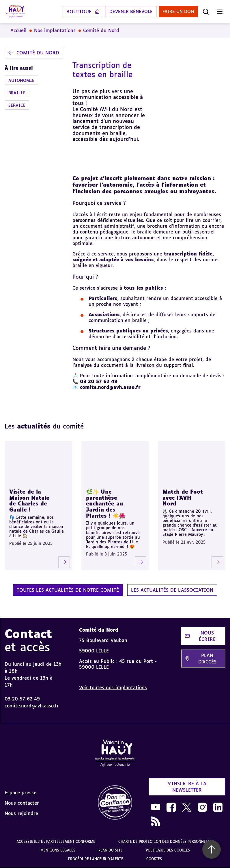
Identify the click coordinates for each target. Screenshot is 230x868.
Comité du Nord (101, 30)
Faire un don (177, 12)
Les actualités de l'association (172, 590)
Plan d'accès (201, 659)
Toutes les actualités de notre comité (68, 590)
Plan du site (111, 850)
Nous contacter (22, 803)
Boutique (73, 12)
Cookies (154, 859)
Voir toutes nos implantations (113, 687)
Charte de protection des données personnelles (166, 842)
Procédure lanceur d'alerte (96, 859)
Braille (17, 93)
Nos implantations (55, 30)
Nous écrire (200, 636)
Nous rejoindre (21, 813)
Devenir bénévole (126, 12)
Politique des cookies (168, 850)
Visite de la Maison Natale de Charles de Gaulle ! (29, 501)
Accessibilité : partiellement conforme (56, 842)
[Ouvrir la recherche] (206, 12)
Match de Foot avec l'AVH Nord (183, 498)
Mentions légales (58, 850)
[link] (115, 803)
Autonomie (21, 80)
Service (17, 105)
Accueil (18, 30)
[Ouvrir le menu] (220, 12)
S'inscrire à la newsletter (187, 787)
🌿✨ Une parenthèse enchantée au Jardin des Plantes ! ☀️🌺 (106, 504)
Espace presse (20, 792)
